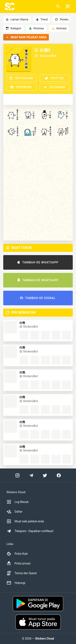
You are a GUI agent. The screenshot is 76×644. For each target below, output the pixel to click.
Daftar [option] (14, 512)
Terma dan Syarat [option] (22, 573)
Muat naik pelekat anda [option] (25, 521)
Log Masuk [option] (18, 502)
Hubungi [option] (16, 583)
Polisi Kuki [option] (17, 554)
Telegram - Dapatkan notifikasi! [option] (30, 531)
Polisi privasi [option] (19, 563)
